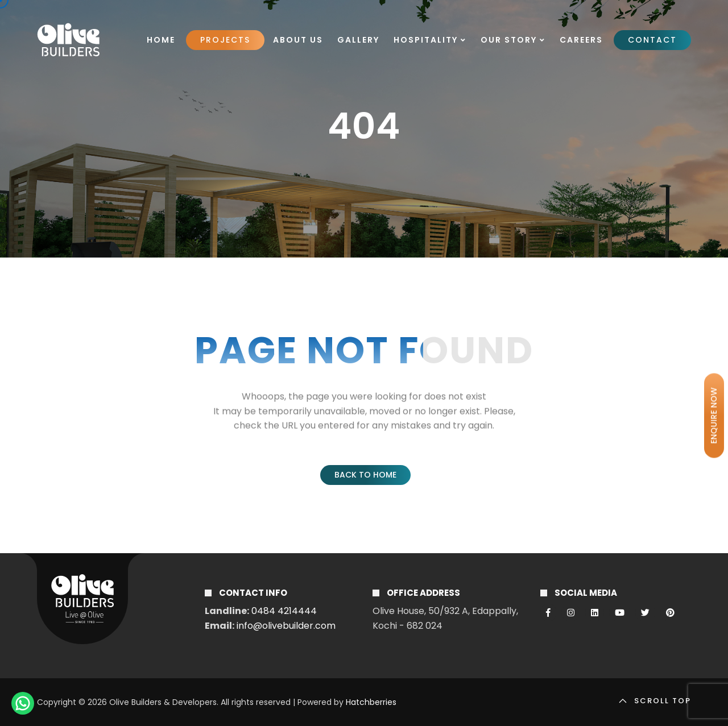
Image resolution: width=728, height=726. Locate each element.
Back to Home (365, 475)
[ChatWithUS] (23, 703)
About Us (298, 40)
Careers (581, 40)
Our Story (513, 40)
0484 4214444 (284, 611)
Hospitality (430, 40)
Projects (225, 40)
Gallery (358, 40)
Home (161, 40)
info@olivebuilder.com (286, 626)
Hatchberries (371, 702)
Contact (652, 40)
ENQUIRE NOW (714, 416)
